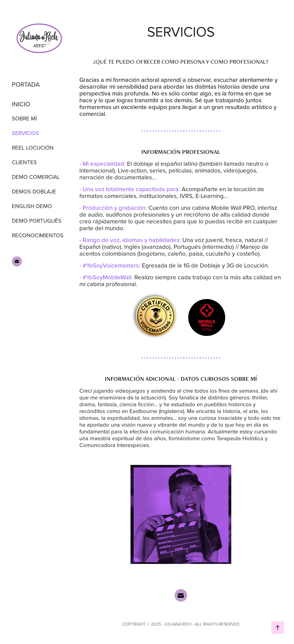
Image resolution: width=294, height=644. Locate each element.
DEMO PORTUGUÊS (37, 221)
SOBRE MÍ (24, 118)
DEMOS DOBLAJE (34, 191)
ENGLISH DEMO (32, 206)
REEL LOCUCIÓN (33, 147)
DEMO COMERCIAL (36, 177)
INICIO (21, 104)
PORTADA (26, 84)
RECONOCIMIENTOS (38, 235)
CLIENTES (24, 162)
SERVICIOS (25, 133)
